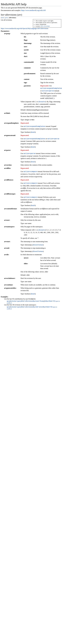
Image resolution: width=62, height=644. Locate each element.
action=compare (30, 172)
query (6, 18)
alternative (42, 102)
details (33, 132)
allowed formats (38, 245)
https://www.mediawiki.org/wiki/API (34, 10)
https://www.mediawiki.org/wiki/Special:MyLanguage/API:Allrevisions (25, 28)
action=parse (48, 91)
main (3, 18)
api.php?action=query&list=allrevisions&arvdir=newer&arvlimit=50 (29, 307)
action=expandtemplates (34, 126)
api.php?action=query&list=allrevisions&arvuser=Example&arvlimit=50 (31, 301)
